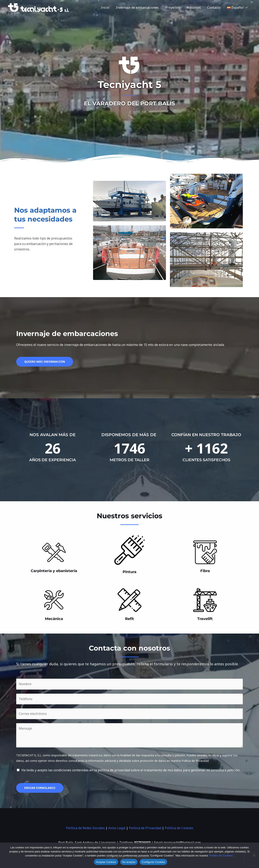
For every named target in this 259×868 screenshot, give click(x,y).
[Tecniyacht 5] (38, 7)
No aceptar (129, 862)
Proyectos (173, 7)
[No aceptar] (254, 855)
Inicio (106, 7)
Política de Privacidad (145, 828)
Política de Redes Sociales (85, 828)
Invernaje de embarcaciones (138, 7)
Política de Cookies (179, 828)
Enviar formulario (40, 788)
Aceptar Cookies (106, 862)
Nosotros (194, 7)
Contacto (214, 7)
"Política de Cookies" (221, 856)
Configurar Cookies (153, 862)
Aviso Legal (117, 828)
